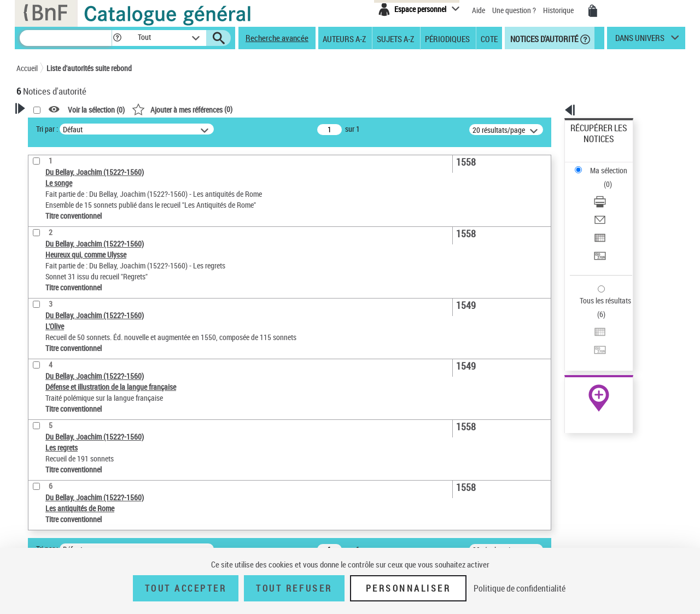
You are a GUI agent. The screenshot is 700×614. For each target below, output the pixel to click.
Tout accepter (186, 588)
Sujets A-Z (395, 38)
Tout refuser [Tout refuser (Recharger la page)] (294, 588)
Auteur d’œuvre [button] (53, 369)
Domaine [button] (42, 351)
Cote (489, 38)
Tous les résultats (598, 234)
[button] (117, 38)
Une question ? (514, 10)
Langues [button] (42, 296)
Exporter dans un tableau (610, 191)
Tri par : (188, 129)
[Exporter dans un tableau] (614, 191)
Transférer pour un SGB (607, 204)
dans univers (640, 40)
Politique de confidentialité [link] (520, 588)
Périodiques (447, 38)
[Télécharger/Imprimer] (614, 165)
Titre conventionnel (67, 243)
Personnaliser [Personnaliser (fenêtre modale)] (409, 588)
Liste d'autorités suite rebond (89, 68)
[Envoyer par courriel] (614, 178)
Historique (559, 10)
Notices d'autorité (543, 38)
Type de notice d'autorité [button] (69, 210)
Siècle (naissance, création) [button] (74, 333)
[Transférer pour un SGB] (614, 204)
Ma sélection (591, 145)
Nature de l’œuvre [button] (57, 278)
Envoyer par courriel (602, 177)
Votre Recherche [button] (61, 127)
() (323, 109)
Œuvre (42, 227)
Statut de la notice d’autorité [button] (75, 260)
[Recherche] (66, 38)
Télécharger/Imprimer (605, 164)
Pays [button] (36, 314)
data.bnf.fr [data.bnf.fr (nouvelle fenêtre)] (564, 335)
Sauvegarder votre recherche (85, 169)
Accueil (27, 68)
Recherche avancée (277, 38)
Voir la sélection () (237, 110)
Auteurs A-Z (344, 38)
